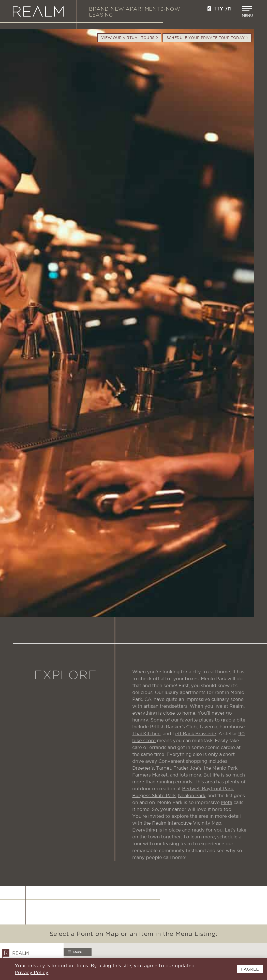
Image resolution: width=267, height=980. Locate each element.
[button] (248, 12)
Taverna (212, 727)
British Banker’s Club (178, 727)
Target (168, 768)
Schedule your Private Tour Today (207, 38)
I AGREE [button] (250, 969)
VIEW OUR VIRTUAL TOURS (130, 38)
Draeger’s (147, 768)
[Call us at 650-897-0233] (209, 9)
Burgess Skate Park (158, 795)
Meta (231, 802)
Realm (16, 953)
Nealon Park (196, 795)
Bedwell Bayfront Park (212, 789)
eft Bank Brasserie (200, 734)
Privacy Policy (32, 972)
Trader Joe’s (192, 768)
